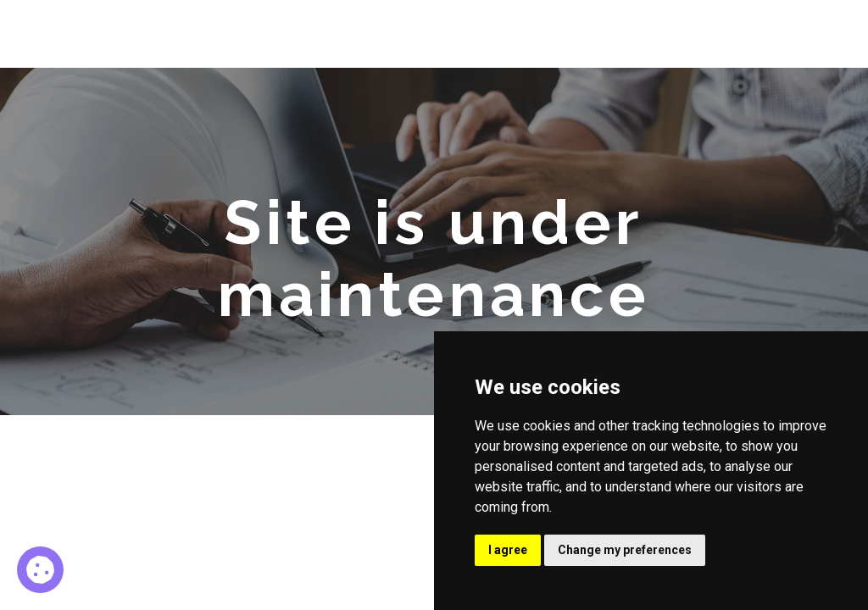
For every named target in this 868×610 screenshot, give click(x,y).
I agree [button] (508, 550)
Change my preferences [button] (625, 550)
